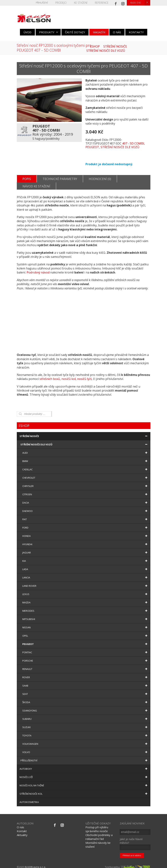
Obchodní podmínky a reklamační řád (99, 833)
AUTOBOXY (84, 765)
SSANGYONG (85, 707)
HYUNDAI (85, 541)
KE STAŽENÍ (83, 3)
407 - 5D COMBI (133, 143)
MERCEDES (85, 607)
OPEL (85, 632)
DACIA (85, 499)
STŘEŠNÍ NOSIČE (84, 432)
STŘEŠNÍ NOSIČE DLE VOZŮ (120, 147)
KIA (85, 557)
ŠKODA (85, 699)
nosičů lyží (84, 375)
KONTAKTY (136, 32)
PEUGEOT (92, 147)
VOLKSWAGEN (85, 740)
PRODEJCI (64, 3)
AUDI (85, 449)
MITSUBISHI (85, 615)
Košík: (140, 3)
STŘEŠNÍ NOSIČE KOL (84, 790)
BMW (85, 457)
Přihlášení (45, 3)
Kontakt (22, 827)
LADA (85, 565)
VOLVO (85, 748)
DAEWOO (85, 507)
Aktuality (22, 831)
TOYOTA (85, 732)
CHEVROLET (85, 474)
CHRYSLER (85, 482)
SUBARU (85, 715)
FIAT (85, 516)
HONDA (85, 532)
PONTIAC (85, 649)
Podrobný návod (38, 269)
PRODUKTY (49, 32)
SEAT (85, 690)
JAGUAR (85, 549)
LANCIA (85, 574)
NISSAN (85, 624)
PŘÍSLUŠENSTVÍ (85, 757)
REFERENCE (102, 3)
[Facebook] (116, 3)
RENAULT (85, 665)
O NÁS (117, 32)
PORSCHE (85, 657)
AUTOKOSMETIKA (29, 798)
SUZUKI (85, 723)
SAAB (85, 682)
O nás (20, 823)
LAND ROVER (85, 582)
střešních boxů (50, 375)
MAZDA (85, 599)
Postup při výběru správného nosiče (97, 825)
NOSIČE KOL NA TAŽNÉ (84, 782)
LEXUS (85, 590)
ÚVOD (27, 32)
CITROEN (85, 491)
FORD (85, 524)
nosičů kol (69, 375)
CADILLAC (85, 466)
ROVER (85, 674)
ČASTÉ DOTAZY (75, 32)
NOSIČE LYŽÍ (84, 773)
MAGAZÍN (99, 32)
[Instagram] (123, 3)
